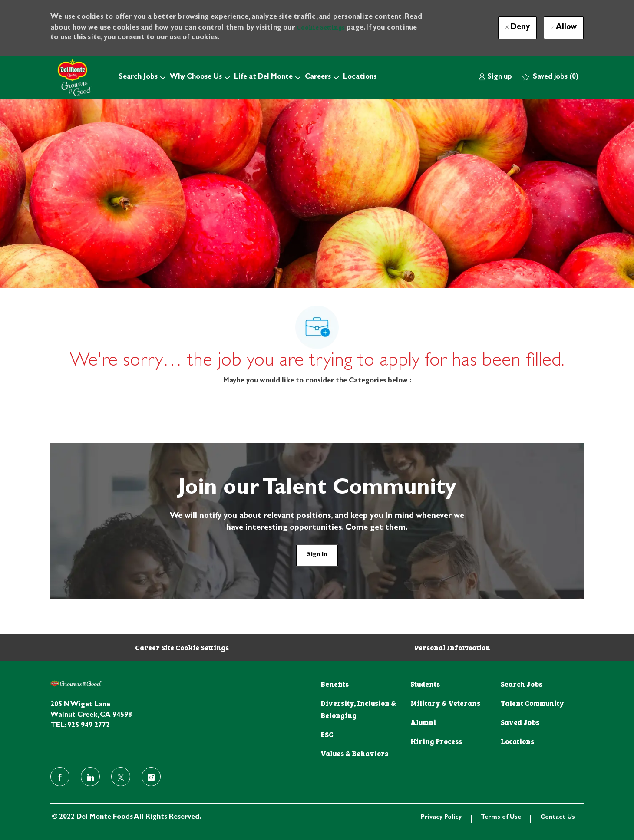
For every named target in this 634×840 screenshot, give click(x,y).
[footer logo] (76, 684)
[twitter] (121, 777)
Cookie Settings (321, 27)
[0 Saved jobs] (550, 77)
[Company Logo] (72, 77)
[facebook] (60, 777)
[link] (495, 77)
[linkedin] (90, 777)
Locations (360, 77)
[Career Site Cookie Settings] (182, 647)
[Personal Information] (452, 647)
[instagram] (151, 777)
